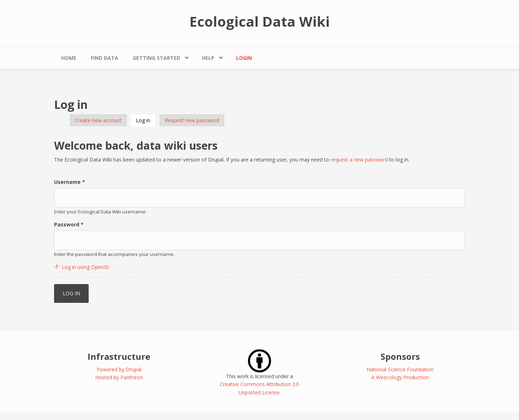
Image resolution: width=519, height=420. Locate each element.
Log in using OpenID (85, 267)
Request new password (192, 120)
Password (69, 224)
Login (244, 58)
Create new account (98, 120)
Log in (146, 120)
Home (69, 58)
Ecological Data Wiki (260, 21)
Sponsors (400, 356)
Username (70, 182)
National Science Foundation (400, 369)
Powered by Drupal (119, 369)
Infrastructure (119, 356)
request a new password (359, 160)
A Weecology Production (400, 377)
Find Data (105, 58)
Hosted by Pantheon (119, 377)
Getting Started (156, 58)
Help (208, 58)
